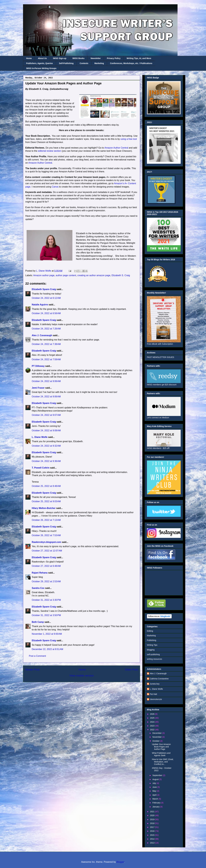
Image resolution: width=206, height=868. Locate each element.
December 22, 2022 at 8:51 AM (47, 649)
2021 (153, 812)
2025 (153, 718)
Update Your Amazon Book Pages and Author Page (161, 747)
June (155, 787)
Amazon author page (44, 275)
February (157, 803)
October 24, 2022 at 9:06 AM (46, 381)
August (156, 779)
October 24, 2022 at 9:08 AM (46, 430)
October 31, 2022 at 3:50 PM (46, 615)
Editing (150, 631)
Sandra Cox (38, 588)
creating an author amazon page (94, 275)
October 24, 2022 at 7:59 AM (46, 359)
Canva (55, 187)
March (155, 799)
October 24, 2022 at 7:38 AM (46, 344)
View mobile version (82, 676)
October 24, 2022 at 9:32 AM (46, 446)
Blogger (120, 862)
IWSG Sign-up (60, 58)
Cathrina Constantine (159, 679)
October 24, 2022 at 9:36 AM (46, 461)
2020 (153, 815)
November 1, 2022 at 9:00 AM (47, 634)
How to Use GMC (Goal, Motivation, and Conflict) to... (163, 762)
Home (29, 58)
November (157, 737)
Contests (84, 63)
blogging (151, 650)
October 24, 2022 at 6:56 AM (46, 313)
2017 (153, 827)
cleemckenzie (156, 699)
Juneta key (155, 684)
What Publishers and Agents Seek (161, 754)
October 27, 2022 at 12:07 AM (47, 551)
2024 (153, 722)
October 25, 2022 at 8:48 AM (46, 486)
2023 (153, 726)
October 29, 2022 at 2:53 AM (46, 581)
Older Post (131, 670)
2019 (153, 819)
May (154, 791)
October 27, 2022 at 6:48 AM (46, 566)
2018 (153, 823)
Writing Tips (152, 645)
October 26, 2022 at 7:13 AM (46, 520)
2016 (153, 831)
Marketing (99, 63)
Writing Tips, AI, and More (139, 58)
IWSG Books (78, 58)
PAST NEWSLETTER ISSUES (161, 357)
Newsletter (96, 58)
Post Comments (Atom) (89, 689)
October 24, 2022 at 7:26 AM (46, 329)
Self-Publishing (66, 63)
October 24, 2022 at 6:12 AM (46, 298)
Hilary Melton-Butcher (44, 508)
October (156, 741)
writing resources (154, 659)
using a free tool (129, 139)
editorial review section (49, 151)
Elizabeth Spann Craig (44, 289)
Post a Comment (37, 656)
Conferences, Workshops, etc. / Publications (131, 63)
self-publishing (153, 654)
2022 (153, 730)
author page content (66, 275)
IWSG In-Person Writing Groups (41, 68)
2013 (153, 843)
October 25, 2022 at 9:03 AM (46, 501)
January (156, 807)
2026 (153, 714)
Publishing (152, 640)
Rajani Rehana (40, 573)
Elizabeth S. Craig (121, 275)
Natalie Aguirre (40, 305)
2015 (153, 835)
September (158, 775)
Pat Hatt (153, 694)
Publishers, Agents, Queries (39, 63)
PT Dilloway (38, 366)
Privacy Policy (114, 58)
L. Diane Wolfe (40, 437)
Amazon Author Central (116, 148)
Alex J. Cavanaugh (42, 335)
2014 (153, 839)
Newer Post (32, 670)
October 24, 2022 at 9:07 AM (46, 415)
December (157, 733)
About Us (42, 58)
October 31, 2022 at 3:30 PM (46, 600)
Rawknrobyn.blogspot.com (46, 542)
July (154, 783)
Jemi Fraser (38, 388)
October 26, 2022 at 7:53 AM (46, 535)
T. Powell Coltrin (41, 468)
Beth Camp (38, 622)
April (155, 795)
